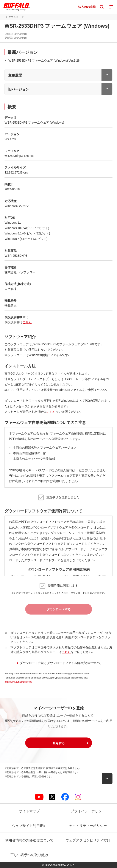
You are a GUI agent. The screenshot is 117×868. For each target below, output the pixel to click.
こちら (27, 322)
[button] (59, 743)
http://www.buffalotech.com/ (18, 682)
